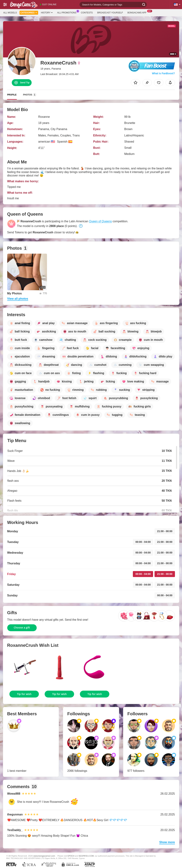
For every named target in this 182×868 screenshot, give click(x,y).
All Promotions (68, 12)
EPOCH (71, 856)
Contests (87, 13)
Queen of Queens (100, 221)
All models (10, 13)
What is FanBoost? (163, 73)
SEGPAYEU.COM (86, 856)
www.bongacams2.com (44, 856)
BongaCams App (138, 12)
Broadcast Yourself (110, 13)
